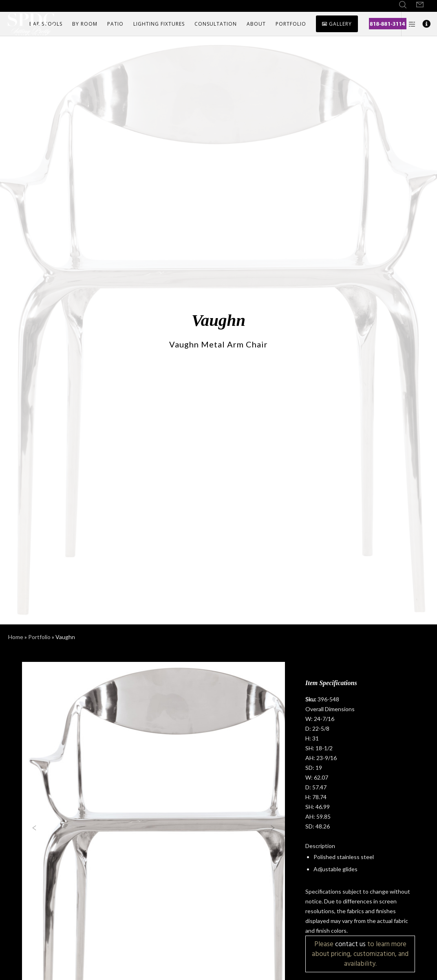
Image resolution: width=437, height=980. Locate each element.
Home (16, 637)
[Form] (420, 5)
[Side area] (409, 24)
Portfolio (39, 637)
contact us (350, 944)
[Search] (403, 5)
